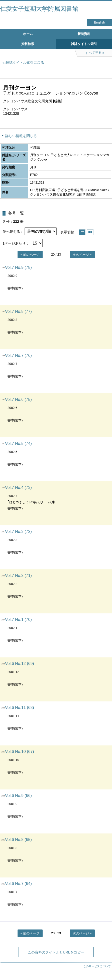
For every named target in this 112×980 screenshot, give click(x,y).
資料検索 (28, 44)
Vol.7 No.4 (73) (18, 487)
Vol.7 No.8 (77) (18, 311)
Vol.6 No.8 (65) (18, 840)
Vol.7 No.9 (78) (18, 267)
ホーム (28, 34)
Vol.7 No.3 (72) (18, 532)
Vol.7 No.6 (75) (18, 399)
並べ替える (11, 232)
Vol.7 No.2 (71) (18, 576)
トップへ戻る (103, 966)
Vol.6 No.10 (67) (20, 752)
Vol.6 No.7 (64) (18, 884)
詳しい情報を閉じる (21, 136)
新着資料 (84, 34)
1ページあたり (14, 243)
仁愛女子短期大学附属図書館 (39, 9)
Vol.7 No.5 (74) (18, 443)
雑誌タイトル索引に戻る (25, 63)
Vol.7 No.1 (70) (18, 620)
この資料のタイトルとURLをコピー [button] (56, 952)
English (100, 22)
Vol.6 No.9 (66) (18, 796)
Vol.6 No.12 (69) (20, 664)
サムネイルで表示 (90, 232)
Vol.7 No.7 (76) (18, 355)
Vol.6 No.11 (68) (20, 708)
